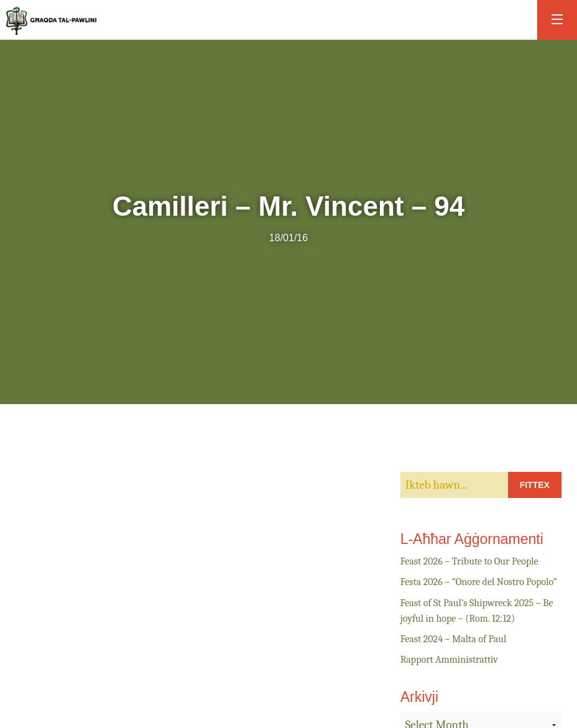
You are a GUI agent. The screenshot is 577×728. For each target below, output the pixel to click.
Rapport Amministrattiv (449, 660)
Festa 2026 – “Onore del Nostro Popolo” (479, 582)
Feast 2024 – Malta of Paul (454, 639)
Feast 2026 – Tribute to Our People (469, 561)
